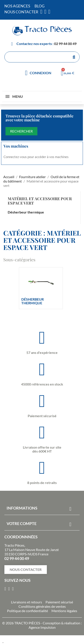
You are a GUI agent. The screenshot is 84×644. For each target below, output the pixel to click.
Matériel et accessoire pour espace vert (40, 201)
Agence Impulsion (42, 627)
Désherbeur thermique (26, 212)
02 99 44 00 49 (65, 44)
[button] (26, 570)
